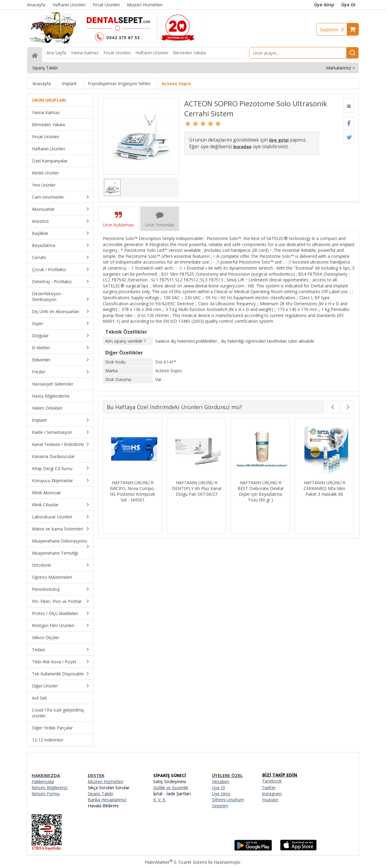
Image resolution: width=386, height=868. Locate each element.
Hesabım (221, 782)
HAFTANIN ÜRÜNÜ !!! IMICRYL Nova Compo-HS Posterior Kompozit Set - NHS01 (133, 491)
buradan (242, 147)
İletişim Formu (46, 794)
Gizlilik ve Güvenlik (171, 788)
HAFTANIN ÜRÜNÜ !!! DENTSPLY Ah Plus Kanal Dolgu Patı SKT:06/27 (197, 488)
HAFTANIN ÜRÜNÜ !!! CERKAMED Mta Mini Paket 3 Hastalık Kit (324, 488)
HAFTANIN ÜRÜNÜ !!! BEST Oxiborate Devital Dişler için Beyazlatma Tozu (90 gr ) (261, 491)
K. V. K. (160, 800)
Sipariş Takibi (100, 794)
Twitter (269, 788)
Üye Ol (348, 5)
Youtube (270, 800)
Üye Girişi (324, 5)
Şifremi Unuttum (228, 800)
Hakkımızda (43, 782)
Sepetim (333, 30)
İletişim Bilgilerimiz (50, 788)
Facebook (272, 781)
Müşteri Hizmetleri (106, 782)
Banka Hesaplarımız (107, 800)
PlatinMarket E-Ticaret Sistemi (176, 862)
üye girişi (279, 140)
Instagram (272, 794)
